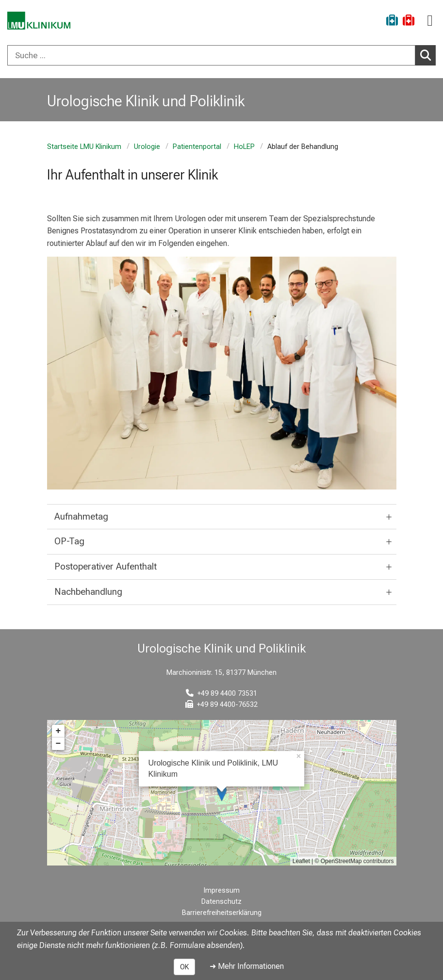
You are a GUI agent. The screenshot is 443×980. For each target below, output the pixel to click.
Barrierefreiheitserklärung (222, 913)
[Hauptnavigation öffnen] (430, 21)
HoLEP (244, 147)
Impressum (222, 890)
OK (184, 967)
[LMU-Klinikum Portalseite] (41, 22)
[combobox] (221, 55)
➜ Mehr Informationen (247, 966)
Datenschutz (221, 902)
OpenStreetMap (341, 861)
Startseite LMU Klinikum (84, 147)
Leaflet (301, 861)
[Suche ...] (211, 55)
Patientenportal (197, 147)
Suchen (428, 55)
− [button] (58, 744)
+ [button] (58, 731)
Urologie (147, 147)
